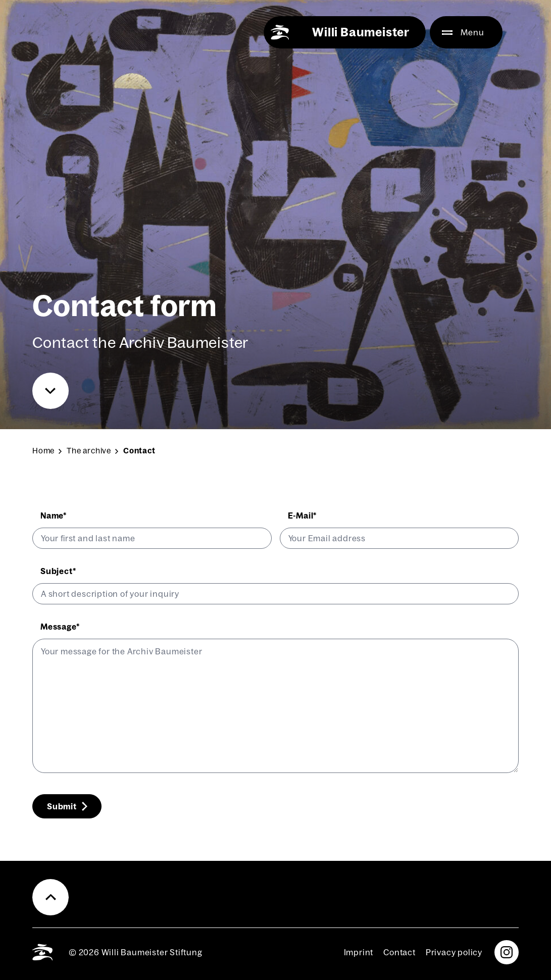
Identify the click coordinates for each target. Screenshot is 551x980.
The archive (89, 451)
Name (54, 515)
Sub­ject (58, 571)
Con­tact (399, 952)
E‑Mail (303, 515)
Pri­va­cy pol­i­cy (454, 952)
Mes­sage (60, 627)
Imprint (359, 952)
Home (43, 451)
